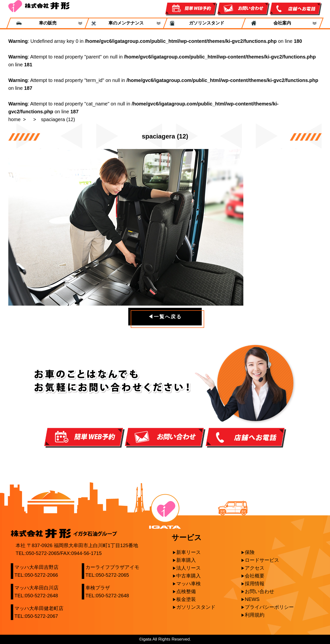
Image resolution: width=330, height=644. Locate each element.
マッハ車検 (189, 584)
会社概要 (255, 576)
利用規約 (255, 615)
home (14, 119)
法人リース (189, 568)
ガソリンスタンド (204, 23)
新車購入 (186, 560)
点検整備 (186, 591)
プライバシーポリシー (269, 607)
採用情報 (255, 584)
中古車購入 (189, 576)
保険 (250, 552)
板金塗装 (186, 599)
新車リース (189, 552)
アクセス (255, 568)
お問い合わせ (259, 591)
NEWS (252, 599)
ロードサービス (262, 560)
